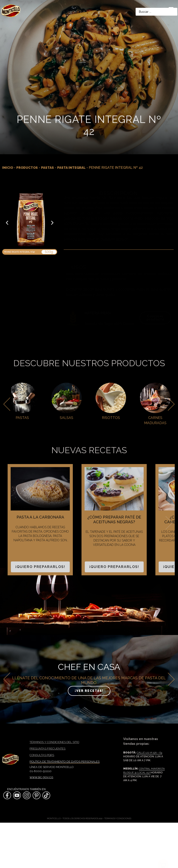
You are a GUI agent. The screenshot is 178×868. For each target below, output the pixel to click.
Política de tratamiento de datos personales (65, 762)
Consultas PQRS (42, 755)
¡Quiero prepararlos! (40, 567)
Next (169, 523)
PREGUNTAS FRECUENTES (47, 749)
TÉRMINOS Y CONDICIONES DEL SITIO (54, 742)
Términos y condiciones (118, 819)
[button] (7, 223)
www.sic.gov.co (41, 777)
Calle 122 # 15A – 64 (149, 753)
